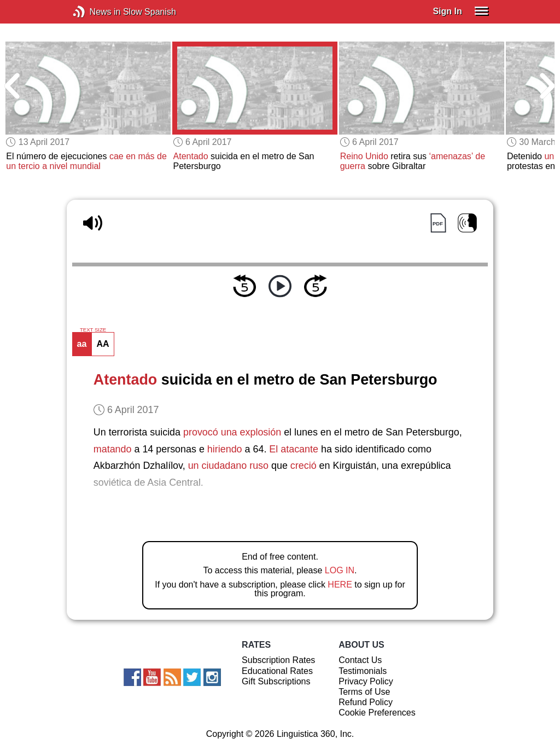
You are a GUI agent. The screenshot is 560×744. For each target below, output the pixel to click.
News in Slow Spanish (95, 12)
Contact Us (360, 660)
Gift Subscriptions (276, 681)
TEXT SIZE (93, 330)
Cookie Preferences (377, 713)
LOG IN (340, 570)
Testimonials (363, 671)
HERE (340, 585)
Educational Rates (277, 671)
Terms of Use (364, 692)
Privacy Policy (366, 681)
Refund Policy (366, 702)
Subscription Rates (278, 660)
